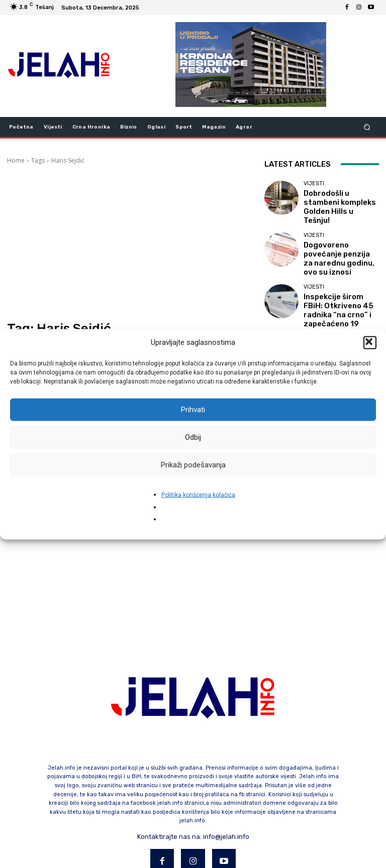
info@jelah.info (226, 791)
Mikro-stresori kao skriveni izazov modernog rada (340, 328)
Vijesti (314, 187)
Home (16, 160)
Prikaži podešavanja (193, 465)
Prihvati (193, 410)
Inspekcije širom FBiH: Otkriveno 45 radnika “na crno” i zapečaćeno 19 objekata (339, 286)
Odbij (193, 437)
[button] (370, 342)
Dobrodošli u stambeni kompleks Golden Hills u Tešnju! (337, 202)
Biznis (313, 313)
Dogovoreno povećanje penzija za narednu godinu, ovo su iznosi (336, 244)
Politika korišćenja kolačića (198, 494)
